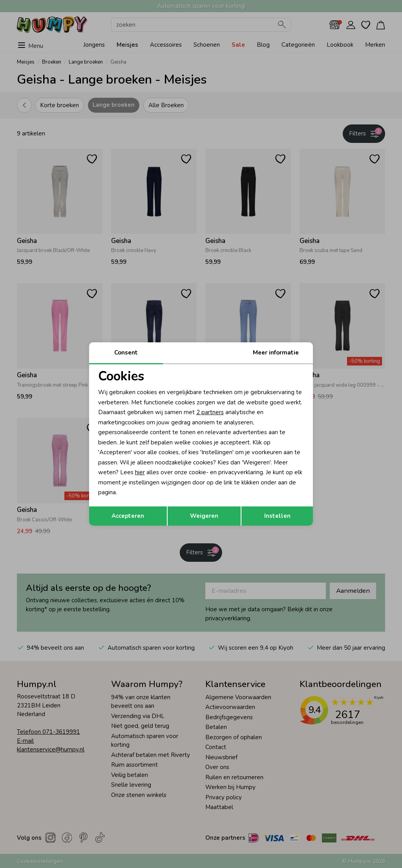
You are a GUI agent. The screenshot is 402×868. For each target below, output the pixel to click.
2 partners (210, 412)
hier (140, 472)
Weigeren (204, 516)
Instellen (277, 516)
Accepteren (128, 516)
